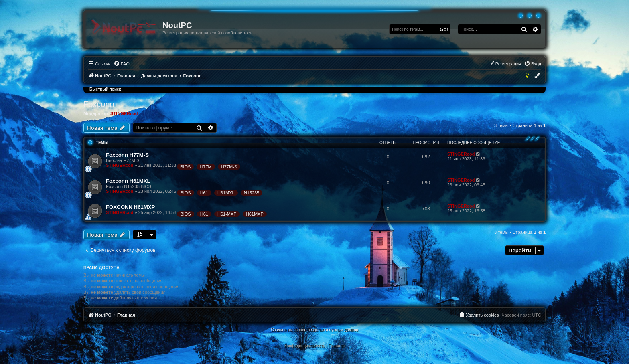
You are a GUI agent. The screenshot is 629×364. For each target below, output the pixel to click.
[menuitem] (122, 64)
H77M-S (229, 167)
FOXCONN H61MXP (130, 207)
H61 (204, 193)
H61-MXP (227, 214)
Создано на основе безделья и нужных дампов (314, 330)
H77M (206, 167)
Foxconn (99, 104)
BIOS (185, 167)
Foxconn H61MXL (128, 181)
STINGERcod (124, 113)
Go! (444, 29)
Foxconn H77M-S (127, 155)
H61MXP (255, 214)
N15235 (252, 193)
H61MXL (226, 193)
